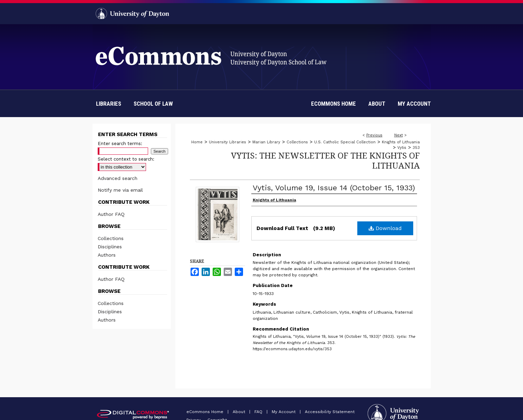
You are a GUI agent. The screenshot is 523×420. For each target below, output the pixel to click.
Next (399, 135)
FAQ (259, 412)
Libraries (109, 104)
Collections (297, 142)
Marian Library (266, 142)
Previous (374, 135)
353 (416, 148)
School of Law (153, 104)
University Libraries (227, 142)
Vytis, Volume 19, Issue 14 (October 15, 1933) (334, 188)
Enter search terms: (120, 144)
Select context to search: (126, 159)
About (240, 412)
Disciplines (110, 247)
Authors (107, 255)
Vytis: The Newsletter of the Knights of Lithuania (325, 160)
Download (385, 228)
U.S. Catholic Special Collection (345, 142)
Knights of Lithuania (401, 142)
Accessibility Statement (330, 412)
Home (197, 142)
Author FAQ (111, 214)
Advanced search (118, 178)
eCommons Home (206, 412)
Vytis (402, 148)
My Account (284, 412)
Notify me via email (120, 190)
